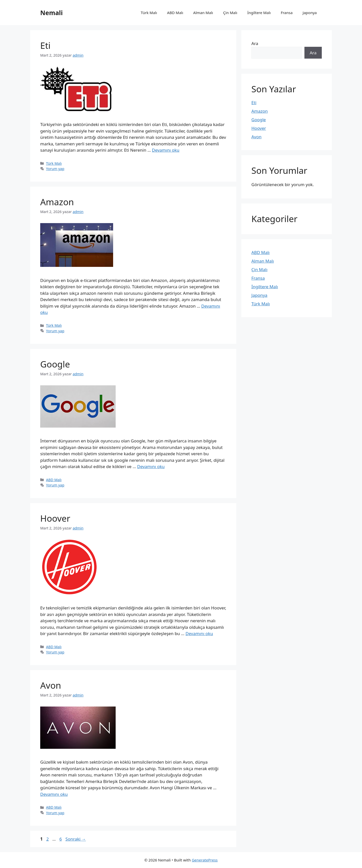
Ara (255, 43)
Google (55, 364)
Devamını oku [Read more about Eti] (166, 150)
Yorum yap (55, 169)
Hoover (55, 518)
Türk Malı (149, 13)
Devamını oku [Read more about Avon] (54, 794)
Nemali (52, 13)
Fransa (287, 13)
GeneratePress (205, 860)
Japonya (310, 13)
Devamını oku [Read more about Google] (151, 466)
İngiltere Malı (259, 13)
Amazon (57, 202)
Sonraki (76, 839)
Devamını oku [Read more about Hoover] (199, 633)
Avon (51, 685)
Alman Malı (203, 13)
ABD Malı (175, 13)
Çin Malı (230, 13)
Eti (45, 45)
